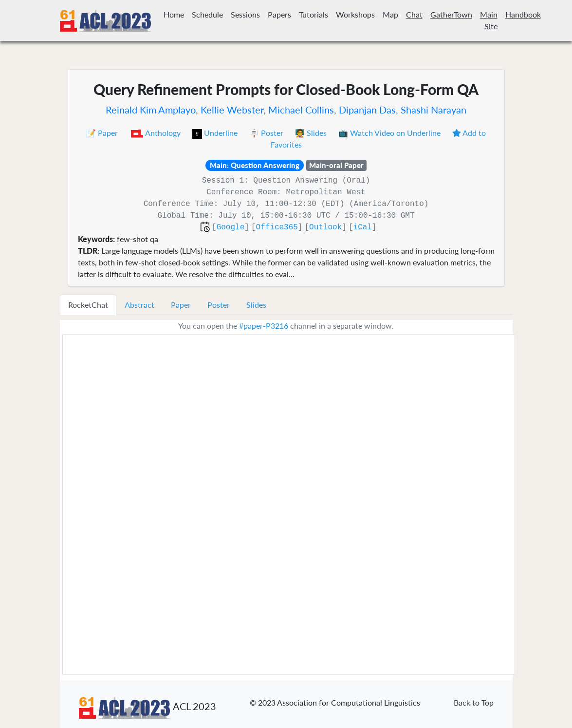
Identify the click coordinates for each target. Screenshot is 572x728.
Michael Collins (301, 110)
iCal (363, 227)
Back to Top (474, 702)
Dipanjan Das (367, 110)
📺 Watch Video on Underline (390, 133)
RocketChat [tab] (88, 305)
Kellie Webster (232, 110)
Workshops (355, 14)
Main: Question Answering (255, 165)
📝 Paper (103, 133)
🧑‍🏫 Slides (312, 133)
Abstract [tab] (139, 305)
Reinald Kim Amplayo (151, 110)
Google (231, 227)
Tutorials (314, 14)
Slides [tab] (256, 305)
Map (390, 14)
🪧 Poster (267, 133)
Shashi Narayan (434, 110)
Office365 (277, 227)
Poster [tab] (219, 305)
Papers (279, 14)
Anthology (156, 133)
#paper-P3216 (264, 326)
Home (174, 14)
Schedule (207, 14)
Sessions (245, 14)
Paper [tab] (181, 305)
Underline (216, 133)
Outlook (325, 227)
